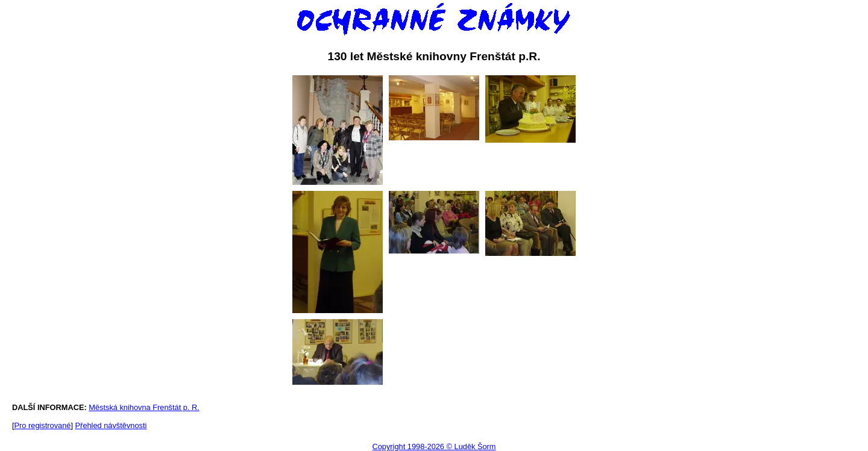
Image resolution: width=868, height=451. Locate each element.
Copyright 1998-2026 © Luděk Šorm (434, 446)
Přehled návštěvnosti (111, 425)
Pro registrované (43, 425)
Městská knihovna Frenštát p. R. (144, 407)
